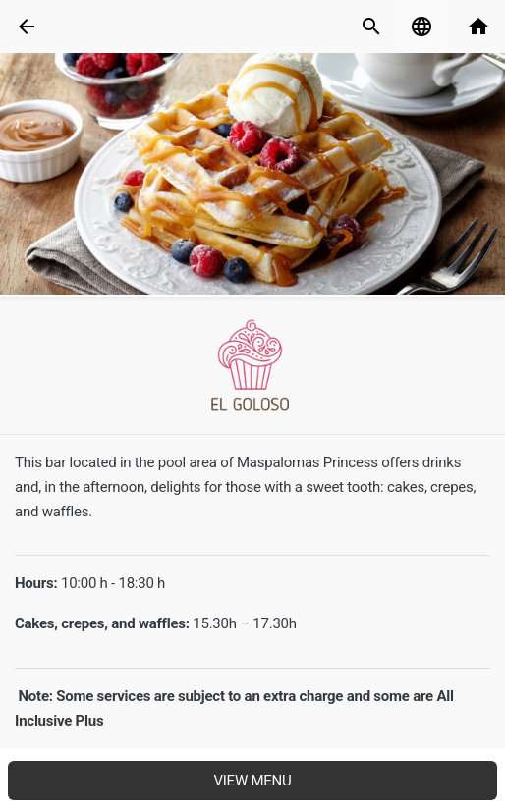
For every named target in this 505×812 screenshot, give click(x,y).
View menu (252, 781)
